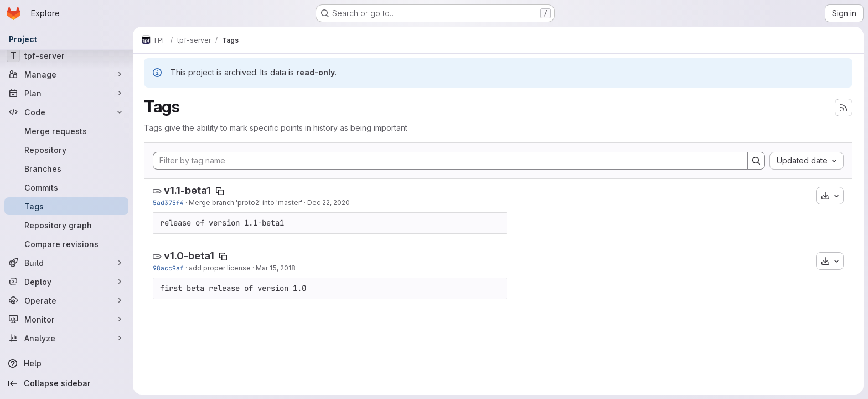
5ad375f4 (168, 203)
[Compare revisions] (66, 244)
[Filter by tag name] (450, 161)
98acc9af (168, 268)
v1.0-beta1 (189, 256)
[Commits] (66, 187)
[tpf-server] (66, 55)
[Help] (66, 364)
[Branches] (66, 168)
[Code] (66, 112)
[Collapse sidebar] (66, 383)
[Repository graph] (66, 225)
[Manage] (66, 74)
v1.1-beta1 (187, 190)
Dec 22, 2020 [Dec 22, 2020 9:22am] (329, 203)
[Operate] (66, 300)
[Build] (66, 263)
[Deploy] (66, 282)
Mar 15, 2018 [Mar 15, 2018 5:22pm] (276, 268)
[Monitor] (66, 319)
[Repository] (66, 150)
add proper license (220, 268)
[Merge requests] (66, 131)
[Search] (756, 161)
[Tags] (66, 206)
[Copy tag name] (220, 191)
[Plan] (66, 93)
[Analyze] (66, 338)
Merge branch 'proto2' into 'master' (246, 203)
